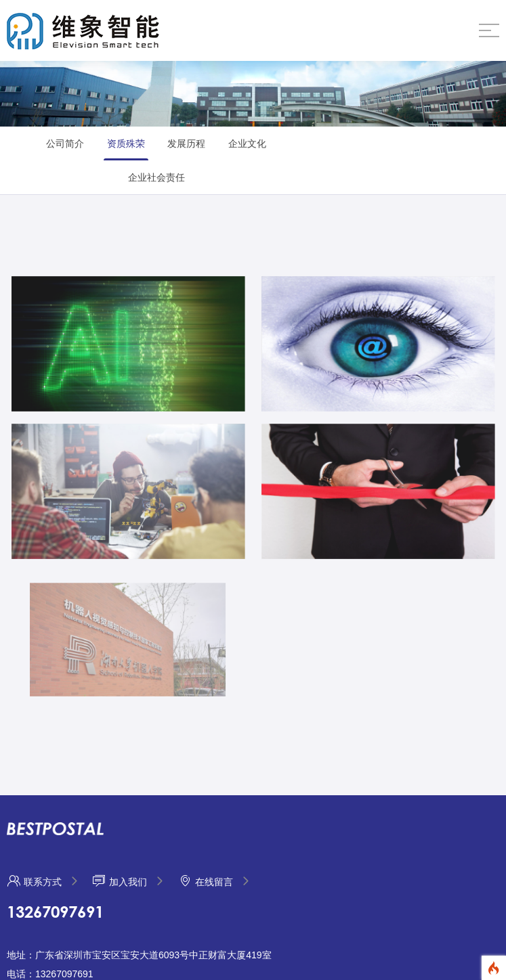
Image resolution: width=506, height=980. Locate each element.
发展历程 (186, 143)
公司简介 (65, 143)
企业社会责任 (156, 177)
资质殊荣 (126, 143)
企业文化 (247, 143)
